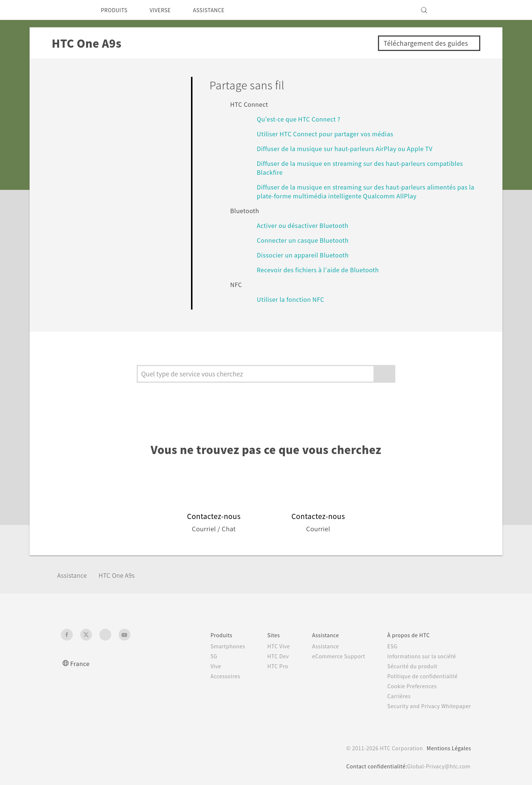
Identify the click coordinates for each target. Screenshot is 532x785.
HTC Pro (265, 666)
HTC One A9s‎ (124, 575)
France (81, 663)
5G (197, 656)
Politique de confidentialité (418, 676)
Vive (200, 666)
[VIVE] (461, 10)
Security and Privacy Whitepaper (426, 706)
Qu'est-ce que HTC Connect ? (304, 119)
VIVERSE (166, 10)
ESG (387, 646)
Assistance (74, 575)
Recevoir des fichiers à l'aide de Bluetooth (322, 269)
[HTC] (70, 10)
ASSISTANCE (219, 10)
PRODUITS (116, 10)
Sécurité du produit (407, 666)
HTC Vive (266, 646)
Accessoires (210, 676)
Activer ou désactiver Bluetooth (307, 225)
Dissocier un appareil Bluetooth (306, 255)
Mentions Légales (446, 748)
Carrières (393, 696)
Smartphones (213, 646)
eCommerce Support (330, 656)
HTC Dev (265, 656)
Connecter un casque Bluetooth (308, 240)
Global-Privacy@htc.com (436, 766)
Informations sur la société (418, 656)
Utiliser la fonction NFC (293, 299)
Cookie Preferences (408, 686)
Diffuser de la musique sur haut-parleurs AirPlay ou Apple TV (353, 148)
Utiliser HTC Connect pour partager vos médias (330, 134)
